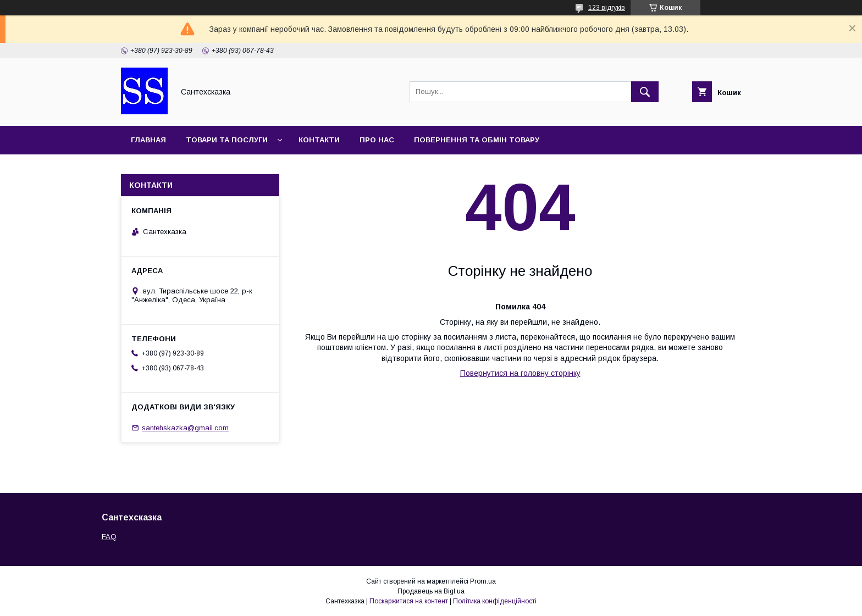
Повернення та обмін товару (477, 140)
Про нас (377, 140)
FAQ (109, 537)
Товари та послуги (227, 140)
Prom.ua (483, 581)
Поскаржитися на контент (409, 601)
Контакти (319, 140)
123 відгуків (607, 8)
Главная (148, 140)
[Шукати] (645, 92)
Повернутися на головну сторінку (520, 373)
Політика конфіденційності (495, 601)
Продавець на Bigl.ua (431, 591)
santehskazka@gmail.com (185, 428)
